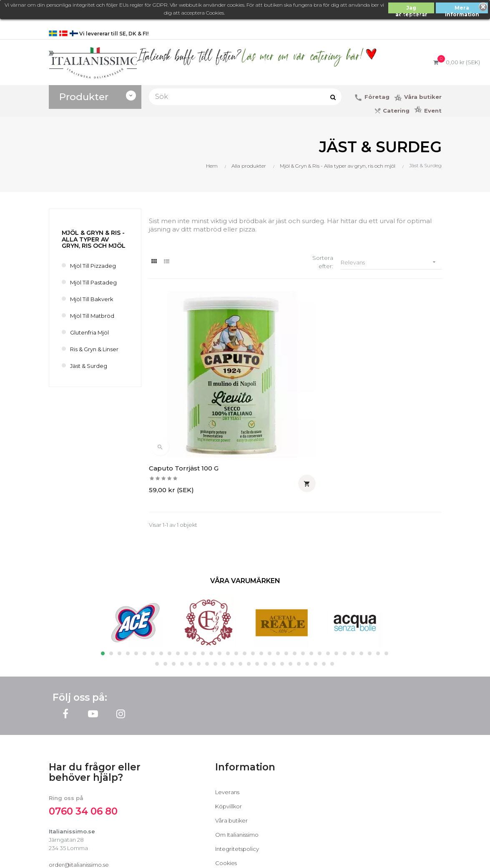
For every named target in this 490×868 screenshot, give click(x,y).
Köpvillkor (229, 732)
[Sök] (245, 97)
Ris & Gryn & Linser (94, 349)
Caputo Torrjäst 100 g (184, 394)
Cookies (226, 789)
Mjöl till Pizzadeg (93, 266)
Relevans (391, 262)
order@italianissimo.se (79, 790)
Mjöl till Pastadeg (93, 282)
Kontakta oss (232, 803)
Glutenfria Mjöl (89, 332)
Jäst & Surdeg (89, 366)
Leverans (227, 718)
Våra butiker (231, 746)
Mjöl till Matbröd (92, 316)
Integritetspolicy (237, 775)
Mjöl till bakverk (92, 299)
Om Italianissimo (237, 760)
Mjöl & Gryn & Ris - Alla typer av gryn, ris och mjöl (94, 239)
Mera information (462, 9)
